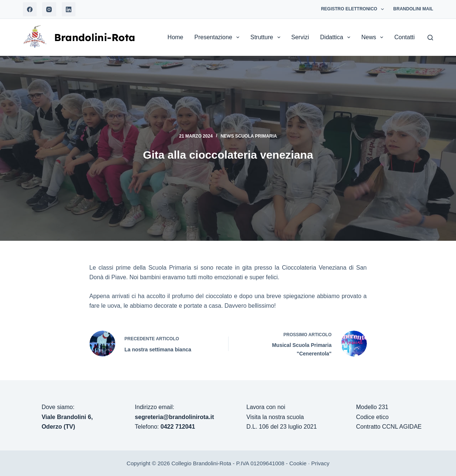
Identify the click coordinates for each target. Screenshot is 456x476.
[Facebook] (30, 9)
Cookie (298, 463)
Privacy (320, 463)
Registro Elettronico (354, 9)
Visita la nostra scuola (275, 417)
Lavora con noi (266, 407)
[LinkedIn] (69, 9)
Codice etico (372, 417)
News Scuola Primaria (249, 136)
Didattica (337, 37)
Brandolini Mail (413, 9)
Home (175, 37)
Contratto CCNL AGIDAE (389, 427)
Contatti (404, 37)
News (374, 37)
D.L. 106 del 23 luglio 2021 (281, 427)
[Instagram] (49, 9)
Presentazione (218, 37)
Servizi (300, 37)
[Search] (430, 38)
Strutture (267, 37)
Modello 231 (372, 407)
